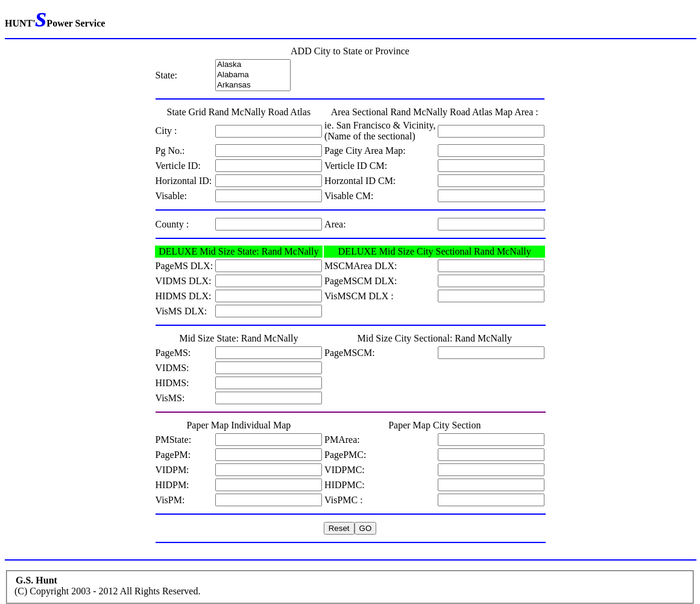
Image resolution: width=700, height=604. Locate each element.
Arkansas (253, 85)
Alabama (253, 75)
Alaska (253, 65)
